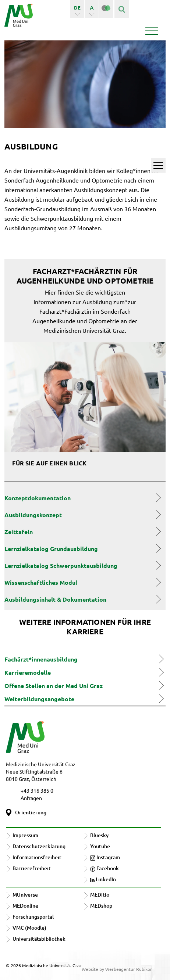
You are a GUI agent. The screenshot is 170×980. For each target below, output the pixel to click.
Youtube (100, 846)
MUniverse (25, 895)
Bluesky (99, 835)
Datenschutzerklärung (39, 846)
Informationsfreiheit (37, 857)
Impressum (25, 835)
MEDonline (25, 906)
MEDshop (101, 906)
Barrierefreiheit (32, 868)
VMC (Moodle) (29, 928)
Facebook (105, 868)
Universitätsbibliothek (39, 939)
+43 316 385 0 (37, 790)
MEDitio (100, 895)
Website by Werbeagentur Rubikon (117, 969)
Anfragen (31, 798)
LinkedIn (103, 879)
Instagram (105, 857)
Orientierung (31, 812)
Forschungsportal (33, 917)
